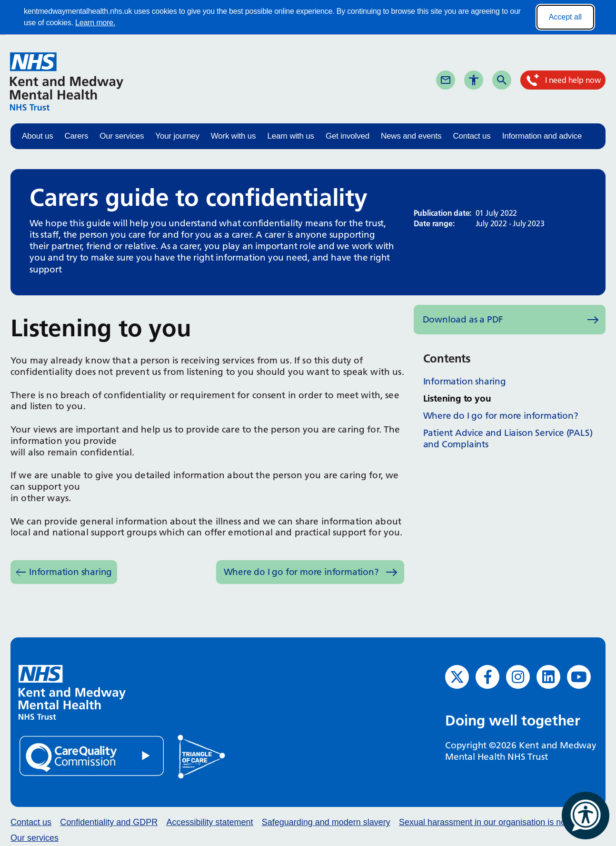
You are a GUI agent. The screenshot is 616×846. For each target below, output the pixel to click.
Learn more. (95, 23)
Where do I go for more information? (301, 572)
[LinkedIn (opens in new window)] (548, 677)
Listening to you (457, 398)
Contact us (472, 136)
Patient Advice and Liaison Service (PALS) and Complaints (508, 438)
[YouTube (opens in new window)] (579, 677)
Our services (122, 136)
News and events (411, 136)
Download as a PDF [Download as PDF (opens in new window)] (463, 319)
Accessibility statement (209, 822)
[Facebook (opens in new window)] (487, 677)
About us (38, 136)
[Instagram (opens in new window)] (518, 677)
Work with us (233, 136)
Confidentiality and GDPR (109, 822)
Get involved (348, 136)
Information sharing (70, 572)
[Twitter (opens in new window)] (457, 677)
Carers (77, 136)
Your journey (177, 136)
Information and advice (542, 136)
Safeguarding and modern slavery (326, 822)
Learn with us (291, 136)
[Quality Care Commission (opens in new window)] (92, 756)
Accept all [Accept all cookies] (565, 17)
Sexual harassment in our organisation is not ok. (490, 822)
